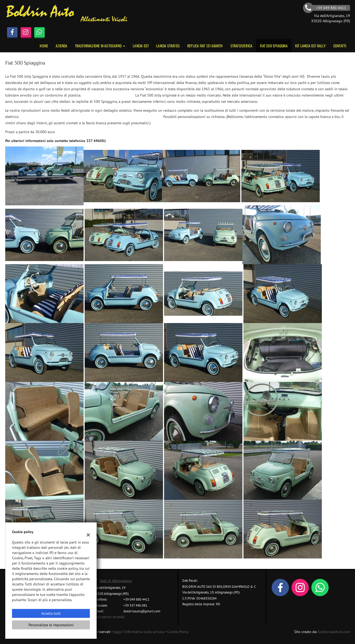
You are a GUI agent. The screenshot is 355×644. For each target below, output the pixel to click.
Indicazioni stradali (109, 617)
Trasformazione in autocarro (100, 46)
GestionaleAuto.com (334, 632)
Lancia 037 (141, 46)
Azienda (61, 46)
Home (44, 46)
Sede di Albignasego (116, 581)
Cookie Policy (178, 632)
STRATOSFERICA (241, 46)
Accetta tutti (51, 613)
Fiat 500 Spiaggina (274, 46)
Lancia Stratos (168, 46)
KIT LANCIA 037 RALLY (310, 46)
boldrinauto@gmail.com (142, 611)
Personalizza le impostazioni (51, 625)
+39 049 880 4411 (136, 599)
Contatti (340, 46)
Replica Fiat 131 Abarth (205, 46)
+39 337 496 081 (135, 605)
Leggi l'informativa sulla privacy (139, 632)
